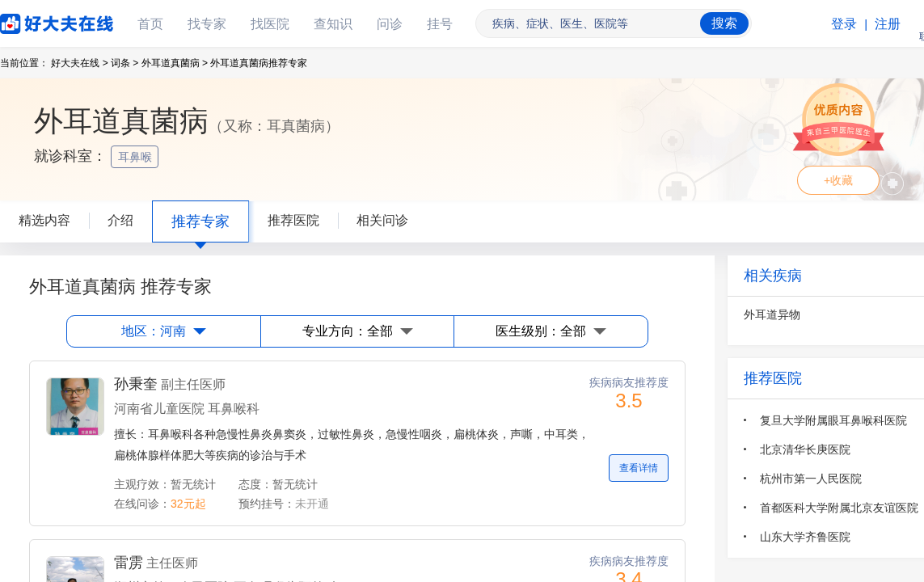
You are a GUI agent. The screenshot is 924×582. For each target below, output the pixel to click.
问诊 (390, 24)
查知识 (333, 24)
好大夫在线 (32, 21)
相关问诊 (382, 220)
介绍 (120, 220)
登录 (844, 24)
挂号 (440, 24)
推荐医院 (293, 220)
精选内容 (44, 220)
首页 (150, 24)
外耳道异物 (772, 314)
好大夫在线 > (79, 63)
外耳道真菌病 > (175, 63)
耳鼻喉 (137, 157)
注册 (888, 24)
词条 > (124, 63)
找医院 (270, 24)
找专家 (207, 24)
